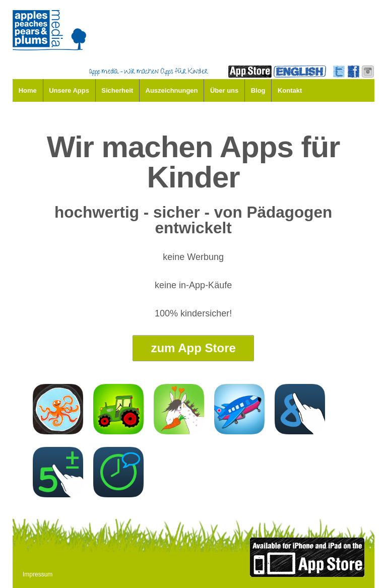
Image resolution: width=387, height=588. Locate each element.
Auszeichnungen (172, 90)
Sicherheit (117, 90)
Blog (258, 90)
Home (28, 90)
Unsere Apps (69, 90)
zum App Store (193, 348)
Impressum (38, 574)
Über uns (224, 90)
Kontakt (290, 90)
